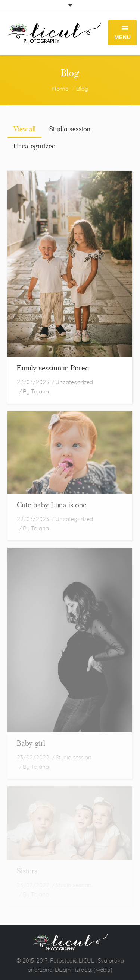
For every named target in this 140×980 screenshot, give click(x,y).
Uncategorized (74, 382)
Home (60, 89)
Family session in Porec (53, 368)
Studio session (74, 757)
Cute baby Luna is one (52, 505)
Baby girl (31, 743)
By (36, 391)
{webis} (103, 970)
